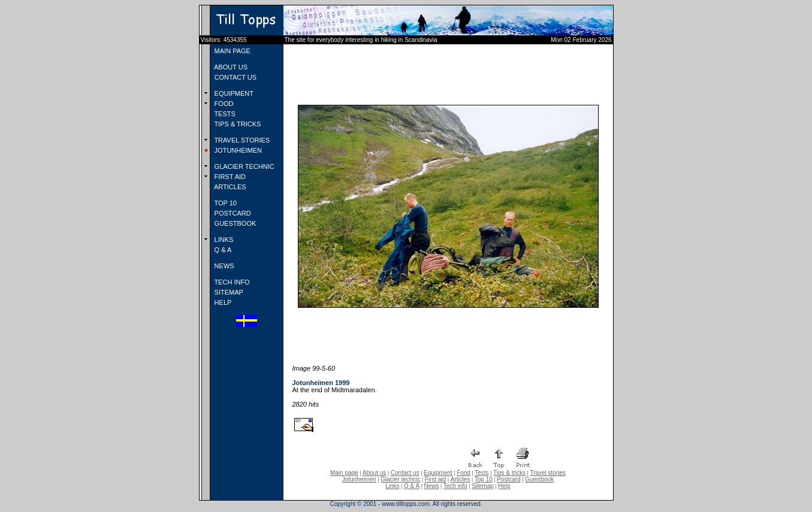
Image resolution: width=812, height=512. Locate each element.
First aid (436, 479)
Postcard (508, 479)
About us (374, 473)
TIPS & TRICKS (237, 124)
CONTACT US (235, 77)
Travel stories (548, 473)
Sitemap (483, 486)
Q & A (222, 250)
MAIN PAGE (232, 51)
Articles (461, 479)
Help (504, 486)
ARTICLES (230, 187)
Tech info (455, 486)
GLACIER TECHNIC (244, 166)
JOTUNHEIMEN (238, 150)
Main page (344, 473)
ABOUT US (230, 67)
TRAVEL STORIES (242, 140)
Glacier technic (400, 479)
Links (392, 486)
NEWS (224, 266)
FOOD (223, 104)
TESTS (224, 114)
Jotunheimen (359, 479)
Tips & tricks (509, 473)
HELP (222, 302)
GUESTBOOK (235, 223)
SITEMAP (228, 292)
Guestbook (539, 479)
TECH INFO (231, 282)
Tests (482, 473)
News (431, 486)
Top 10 (484, 479)
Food (464, 473)
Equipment (438, 473)
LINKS (223, 240)
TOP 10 (225, 203)
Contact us (405, 473)
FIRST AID (229, 177)
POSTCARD (232, 213)
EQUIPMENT (233, 93)
